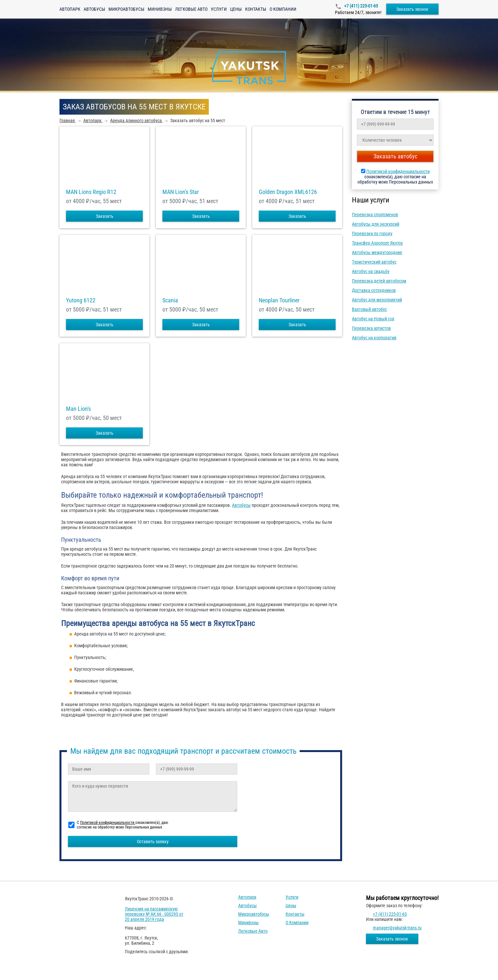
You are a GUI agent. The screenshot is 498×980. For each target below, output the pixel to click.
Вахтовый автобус (369, 309)
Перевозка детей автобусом (379, 281)
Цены (236, 9)
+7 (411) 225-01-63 (361, 6)
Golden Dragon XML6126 (288, 192)
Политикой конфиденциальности (398, 171)
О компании (283, 9)
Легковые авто (191, 9)
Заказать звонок (412, 9)
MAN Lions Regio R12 (91, 192)
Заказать (105, 216)
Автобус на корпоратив (374, 338)
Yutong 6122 (81, 300)
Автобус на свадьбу (371, 271)
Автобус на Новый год (373, 319)
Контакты (256, 9)
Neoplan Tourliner (279, 300)
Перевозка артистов (371, 328)
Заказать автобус (395, 156)
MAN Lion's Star (181, 192)
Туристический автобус (374, 262)
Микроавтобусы (126, 9)
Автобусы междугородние (377, 252)
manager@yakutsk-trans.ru (397, 928)
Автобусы (94, 9)
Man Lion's (78, 409)
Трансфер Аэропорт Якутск (377, 243)
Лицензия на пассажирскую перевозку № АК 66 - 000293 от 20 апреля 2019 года (154, 914)
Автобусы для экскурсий (376, 224)
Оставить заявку (153, 842)
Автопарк (70, 9)
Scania (170, 300)
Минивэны (160, 9)
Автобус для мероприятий (377, 300)
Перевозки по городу (372, 233)
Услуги (219, 9)
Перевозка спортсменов (375, 215)
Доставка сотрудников (374, 290)
